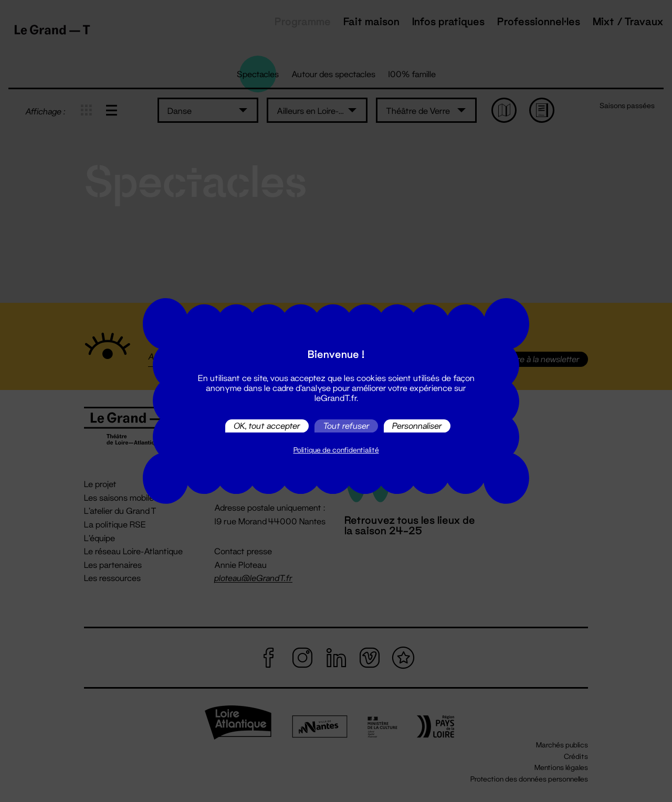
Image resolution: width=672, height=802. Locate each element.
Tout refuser (346, 426)
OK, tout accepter (267, 426)
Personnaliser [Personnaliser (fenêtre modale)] (417, 426)
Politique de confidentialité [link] (336, 450)
